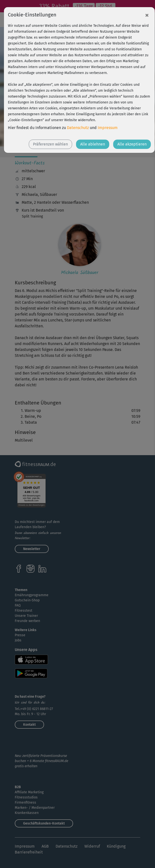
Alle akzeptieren (132, 144)
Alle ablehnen (93, 144)
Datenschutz (78, 128)
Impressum (108, 128)
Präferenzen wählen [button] (50, 144)
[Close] (147, 15)
